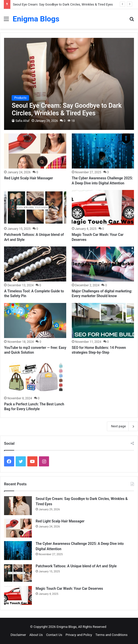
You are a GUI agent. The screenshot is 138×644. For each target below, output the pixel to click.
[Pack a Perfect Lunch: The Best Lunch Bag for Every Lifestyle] (35, 377)
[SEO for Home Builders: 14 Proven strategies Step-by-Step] (103, 320)
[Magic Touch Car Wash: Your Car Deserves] (103, 207)
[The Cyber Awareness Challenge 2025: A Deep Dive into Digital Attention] (103, 151)
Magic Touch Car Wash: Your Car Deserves (69, 589)
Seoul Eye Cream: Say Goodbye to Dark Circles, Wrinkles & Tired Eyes (63, 4)
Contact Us (54, 635)
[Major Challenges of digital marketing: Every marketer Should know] (103, 264)
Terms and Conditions (112, 635)
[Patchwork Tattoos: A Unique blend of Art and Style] (35, 207)
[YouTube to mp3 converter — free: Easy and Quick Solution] (35, 320)
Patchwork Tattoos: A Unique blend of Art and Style (76, 566)
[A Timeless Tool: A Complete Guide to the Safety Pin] (35, 264)
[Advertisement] (69, 67)
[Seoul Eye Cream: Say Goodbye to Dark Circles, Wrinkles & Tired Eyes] (18, 506)
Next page (122, 426)
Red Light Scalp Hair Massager (28, 178)
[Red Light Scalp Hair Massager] (35, 151)
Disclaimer (18, 635)
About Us (36, 635)
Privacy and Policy (79, 635)
